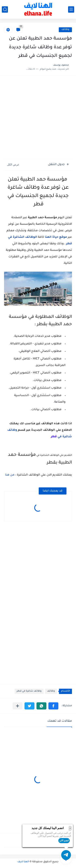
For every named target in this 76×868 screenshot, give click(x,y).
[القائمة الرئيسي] (71, 9)
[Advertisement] (38, 118)
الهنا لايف (23, 862)
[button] (53, 706)
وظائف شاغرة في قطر (29, 691)
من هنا (10, 475)
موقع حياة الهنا (56, 237)
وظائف (65, 30)
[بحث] (5, 9)
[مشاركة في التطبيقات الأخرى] (18, 706)
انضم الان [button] (64, 840)
